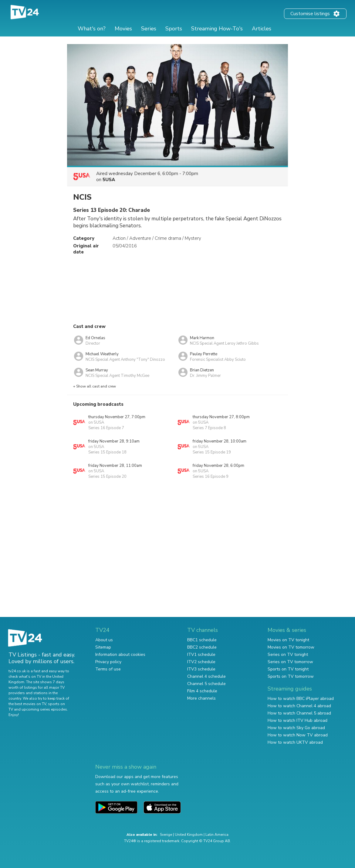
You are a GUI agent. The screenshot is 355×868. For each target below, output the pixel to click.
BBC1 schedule (202, 640)
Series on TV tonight (288, 654)
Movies (123, 29)
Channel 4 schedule (206, 676)
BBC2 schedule (202, 647)
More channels (201, 698)
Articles (262, 29)
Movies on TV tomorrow (291, 647)
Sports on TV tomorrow (291, 676)
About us (104, 640)
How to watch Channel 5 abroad (299, 713)
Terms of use (108, 669)
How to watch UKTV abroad (295, 742)
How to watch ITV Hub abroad (298, 720)
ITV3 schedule (201, 669)
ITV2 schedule (201, 662)
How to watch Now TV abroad (298, 735)
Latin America (217, 835)
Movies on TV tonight (288, 640)
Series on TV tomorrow (290, 662)
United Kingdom (189, 835)
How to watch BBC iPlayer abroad (301, 699)
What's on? (92, 29)
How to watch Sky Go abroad (296, 728)
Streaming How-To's (217, 29)
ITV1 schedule (201, 654)
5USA (109, 180)
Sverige (166, 835)
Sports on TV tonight (288, 669)
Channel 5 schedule (206, 684)
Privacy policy (108, 662)
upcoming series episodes (44, 709)
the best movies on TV (27, 704)
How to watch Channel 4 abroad (299, 706)
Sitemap (103, 647)
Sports (174, 29)
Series (149, 29)
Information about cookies (120, 654)
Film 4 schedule (202, 691)
